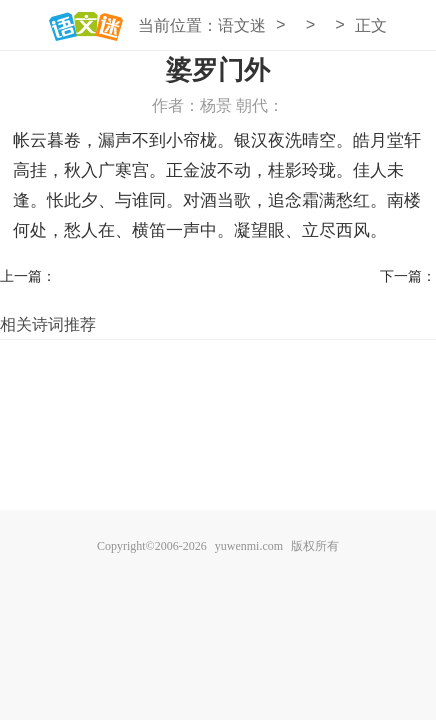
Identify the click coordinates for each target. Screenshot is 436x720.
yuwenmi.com (249, 546)
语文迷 (242, 25)
